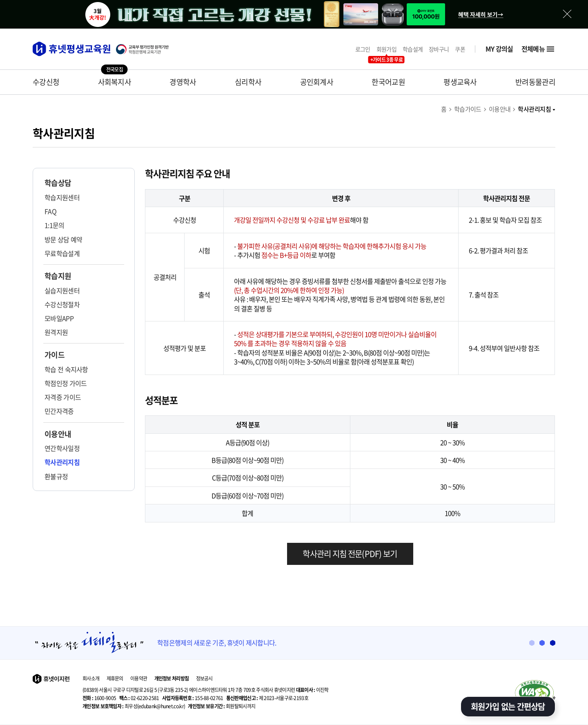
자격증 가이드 (63, 397)
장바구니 (439, 49)
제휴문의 (115, 678)
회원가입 (386, 49)
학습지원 (58, 276)
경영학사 (183, 82)
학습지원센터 (62, 197)
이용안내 (500, 109)
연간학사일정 (62, 448)
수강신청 (46, 82)
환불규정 (56, 476)
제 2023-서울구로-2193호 (267, 698)
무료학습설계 (62, 253)
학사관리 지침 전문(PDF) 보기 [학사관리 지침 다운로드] (350, 554)
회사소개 (91, 678)
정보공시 (204, 678)
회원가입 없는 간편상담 (508, 706)
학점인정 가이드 (66, 383)
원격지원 (56, 332)
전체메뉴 (538, 49)
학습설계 (413, 49)
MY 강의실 (499, 49)
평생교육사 (460, 82)
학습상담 (58, 183)
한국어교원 (388, 82)
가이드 (55, 355)
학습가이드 (468, 109)
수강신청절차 (62, 304)
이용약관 (139, 678)
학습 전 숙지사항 (66, 369)
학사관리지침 (537, 109)
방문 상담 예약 (63, 239)
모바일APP (59, 318)
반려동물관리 (535, 82)
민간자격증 (59, 411)
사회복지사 (115, 82)
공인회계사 (317, 82)
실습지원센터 (62, 290)
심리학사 (248, 82)
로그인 (363, 49)
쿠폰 (460, 49)
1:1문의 (55, 225)
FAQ (50, 211)
